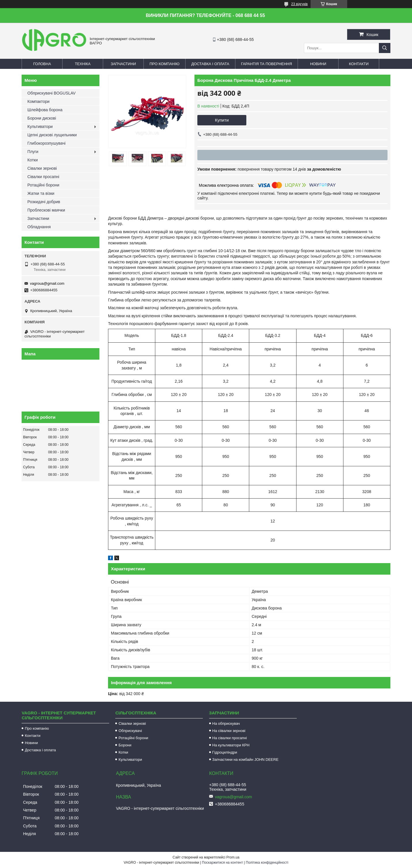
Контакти (359, 64)
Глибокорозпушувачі (46, 143)
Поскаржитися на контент (222, 863)
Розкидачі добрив (44, 202)
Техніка (83, 64)
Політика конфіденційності (267, 863)
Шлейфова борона (45, 110)
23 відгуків (299, 4)
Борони (125, 745)
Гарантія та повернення (267, 64)
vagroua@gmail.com (47, 283)
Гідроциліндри (225, 752)
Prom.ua (233, 857)
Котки (33, 160)
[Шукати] (385, 48)
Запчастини (123, 64)
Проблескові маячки (46, 210)
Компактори (38, 101)
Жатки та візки (41, 193)
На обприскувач (226, 723)
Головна (42, 64)
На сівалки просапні (230, 738)
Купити (222, 120)
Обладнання (39, 227)
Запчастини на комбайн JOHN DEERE (245, 760)
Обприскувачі (130, 731)
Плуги (33, 152)
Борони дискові (42, 118)
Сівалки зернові (42, 168)
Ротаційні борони (43, 185)
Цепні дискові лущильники (52, 135)
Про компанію (165, 64)
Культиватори (40, 127)
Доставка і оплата (210, 64)
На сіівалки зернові (229, 731)
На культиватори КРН (231, 745)
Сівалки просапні (43, 177)
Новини (318, 64)
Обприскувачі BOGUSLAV (51, 93)
